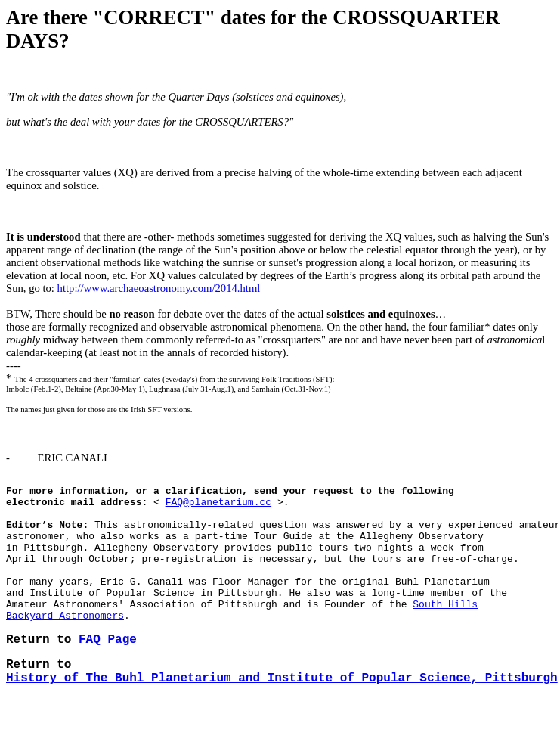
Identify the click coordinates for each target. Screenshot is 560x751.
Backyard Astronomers (65, 644)
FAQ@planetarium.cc (218, 508)
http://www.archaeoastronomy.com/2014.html (159, 288)
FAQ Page (108, 673)
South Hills (445, 631)
